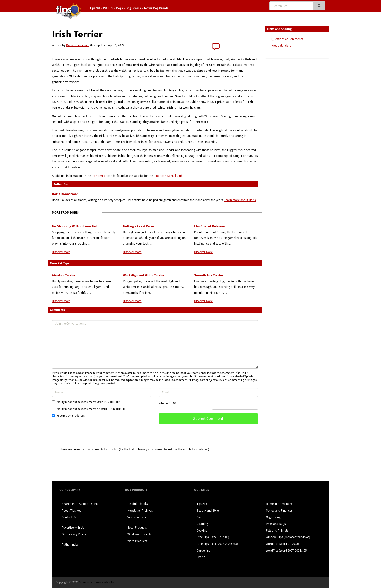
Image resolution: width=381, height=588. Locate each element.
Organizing (273, 517)
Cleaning (202, 524)
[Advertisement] (290, 137)
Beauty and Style (208, 511)
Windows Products (139, 534)
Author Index (70, 545)
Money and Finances (279, 511)
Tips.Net (95, 8)
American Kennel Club (168, 176)
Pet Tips (108, 8)
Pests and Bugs (276, 524)
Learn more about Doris (240, 200)
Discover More (61, 252)
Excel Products (137, 528)
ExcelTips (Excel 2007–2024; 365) (217, 544)
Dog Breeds (133, 8)
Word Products (137, 541)
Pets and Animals (277, 530)
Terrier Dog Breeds (156, 8)
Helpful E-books (138, 504)
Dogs (119, 8)
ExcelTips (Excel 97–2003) (213, 537)
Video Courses (136, 517)
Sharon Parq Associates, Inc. (80, 504)
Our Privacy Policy (74, 534)
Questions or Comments (287, 39)
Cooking (202, 530)
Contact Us (69, 517)
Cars (199, 517)
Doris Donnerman (78, 45)
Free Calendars (281, 46)
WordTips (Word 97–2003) (282, 544)
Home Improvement (279, 504)
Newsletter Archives (140, 511)
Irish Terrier (99, 176)
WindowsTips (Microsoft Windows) (288, 537)
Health (201, 557)
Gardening (203, 550)
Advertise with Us (73, 528)
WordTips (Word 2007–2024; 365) (287, 550)
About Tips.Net (71, 511)
